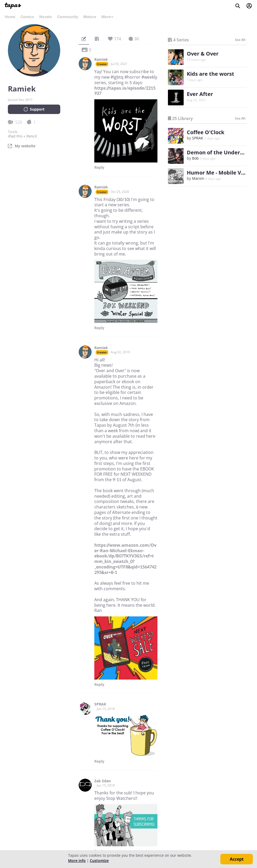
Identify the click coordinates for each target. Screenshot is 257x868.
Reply (99, 167)
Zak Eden (103, 781)
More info (77, 861)
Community (68, 17)
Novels (46, 17)
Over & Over (203, 54)
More (108, 17)
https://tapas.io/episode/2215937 (125, 91)
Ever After (200, 94)
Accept (237, 859)
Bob (195, 158)
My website (25, 146)
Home (10, 17)
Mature (90, 17)
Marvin (198, 178)
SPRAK (100, 704)
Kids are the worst (210, 74)
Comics (27, 17)
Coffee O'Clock (206, 132)
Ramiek (101, 59)
